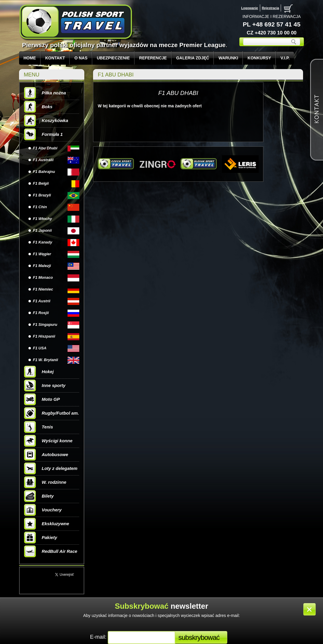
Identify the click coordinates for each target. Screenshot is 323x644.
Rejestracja (271, 8)
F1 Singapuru (45, 324)
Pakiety (41, 538)
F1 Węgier (42, 254)
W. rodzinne (45, 482)
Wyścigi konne (48, 441)
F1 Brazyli (42, 195)
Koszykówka (46, 121)
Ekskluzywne (47, 524)
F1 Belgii (41, 183)
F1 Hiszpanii (44, 336)
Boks (38, 107)
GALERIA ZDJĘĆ (193, 58)
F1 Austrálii (43, 160)
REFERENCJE (153, 58)
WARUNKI (228, 58)
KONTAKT (55, 58)
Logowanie (249, 8)
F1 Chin (40, 207)
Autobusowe (46, 455)
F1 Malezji (42, 266)
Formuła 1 (43, 134)
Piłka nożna (45, 93)
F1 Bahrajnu (44, 172)
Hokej (39, 372)
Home (30, 58)
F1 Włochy (42, 219)
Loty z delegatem (51, 468)
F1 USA (40, 348)
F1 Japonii (42, 230)
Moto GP (42, 399)
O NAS (81, 58)
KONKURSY (259, 58)
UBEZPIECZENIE (113, 58)
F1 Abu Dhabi (45, 148)
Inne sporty (45, 386)
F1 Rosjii (41, 313)
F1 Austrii (42, 301)
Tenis (39, 427)
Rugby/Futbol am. (52, 413)
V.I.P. (285, 58)
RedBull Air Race (51, 551)
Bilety (39, 496)
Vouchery (43, 510)
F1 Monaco (43, 277)
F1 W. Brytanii (46, 360)
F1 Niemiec (43, 289)
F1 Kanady (43, 242)
